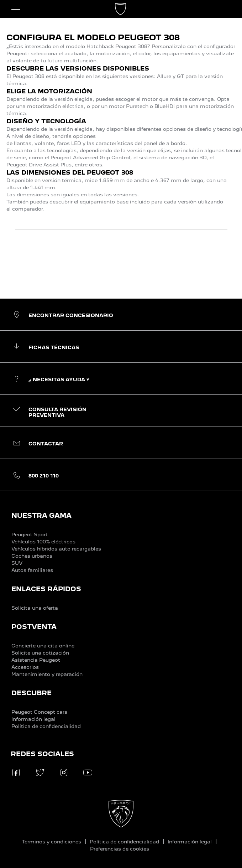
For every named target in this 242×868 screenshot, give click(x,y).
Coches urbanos (32, 556)
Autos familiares (32, 570)
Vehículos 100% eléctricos (43, 542)
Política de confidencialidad (46, 726)
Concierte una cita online (43, 646)
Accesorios (25, 667)
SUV (17, 563)
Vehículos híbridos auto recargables (56, 549)
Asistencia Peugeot (36, 660)
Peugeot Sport (30, 534)
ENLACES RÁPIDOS (46, 589)
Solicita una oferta (35, 608)
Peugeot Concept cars (39, 712)
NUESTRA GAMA (41, 515)
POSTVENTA (34, 627)
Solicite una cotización (40, 653)
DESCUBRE (31, 693)
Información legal (33, 719)
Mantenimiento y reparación (47, 674)
